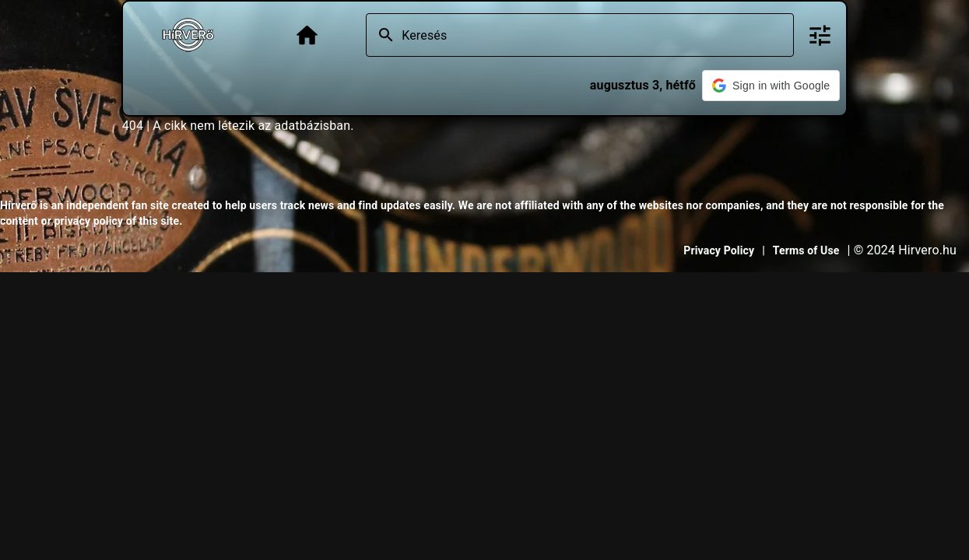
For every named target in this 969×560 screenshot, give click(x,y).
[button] (771, 86)
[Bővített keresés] (820, 35)
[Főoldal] (307, 35)
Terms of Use (806, 250)
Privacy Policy (719, 250)
